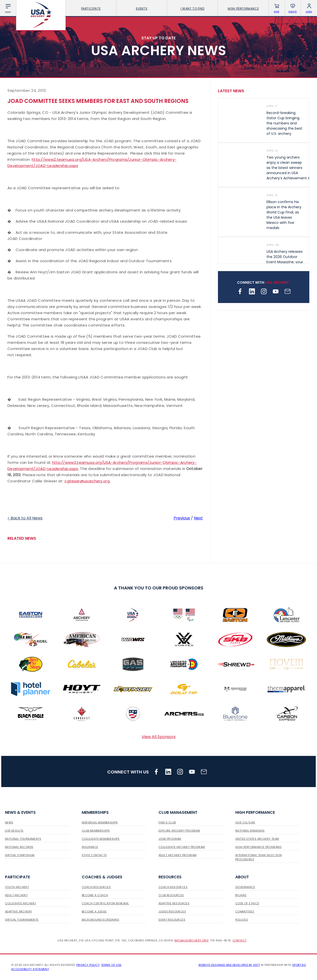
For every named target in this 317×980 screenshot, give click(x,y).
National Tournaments (23, 839)
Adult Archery (16, 895)
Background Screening (100, 920)
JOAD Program (170, 839)
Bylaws (241, 895)
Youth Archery (17, 887)
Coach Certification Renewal (105, 903)
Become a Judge (94, 911)
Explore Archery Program (179, 831)
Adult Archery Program (177, 855)
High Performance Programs (258, 847)
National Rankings (250, 831)
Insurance (90, 847)
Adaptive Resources (174, 903)
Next (198, 518)
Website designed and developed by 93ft (229, 965)
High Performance (243, 9)
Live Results (14, 831)
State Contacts (94, 855)
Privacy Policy (88, 965)
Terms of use (111, 965)
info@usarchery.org (191, 940)
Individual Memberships (100, 822)
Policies (242, 920)
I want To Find (192, 9)
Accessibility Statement (30, 969)
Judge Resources (172, 911)
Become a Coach (95, 895)
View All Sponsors (159, 737)
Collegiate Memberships (101, 839)
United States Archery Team (257, 839)
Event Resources (172, 920)
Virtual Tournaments (22, 920)
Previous (182, 518)
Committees (245, 911)
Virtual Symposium (20, 855)
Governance (245, 887)
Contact (240, 940)
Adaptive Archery (18, 911)
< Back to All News (25, 518)
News (9, 822)
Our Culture (245, 822)
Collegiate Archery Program (182, 847)
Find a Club (167, 822)
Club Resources (171, 895)
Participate (91, 9)
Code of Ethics (247, 903)
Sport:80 (299, 965)
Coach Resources (96, 887)
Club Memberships (96, 831)
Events (142, 9)
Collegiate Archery (21, 903)
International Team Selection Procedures (259, 857)
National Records (19, 847)
